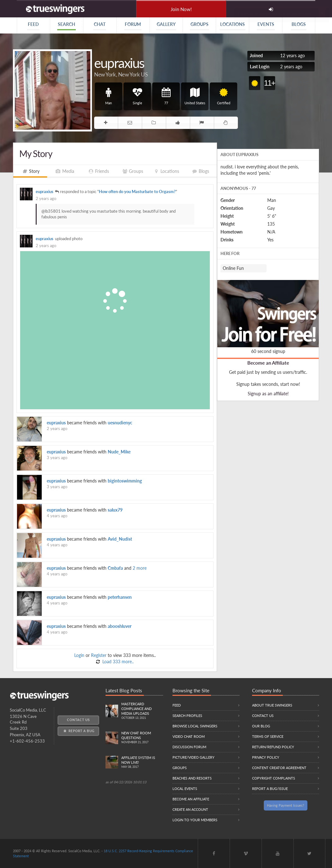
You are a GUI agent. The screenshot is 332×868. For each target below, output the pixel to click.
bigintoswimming (125, 481)
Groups (180, 768)
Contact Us (78, 720)
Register (99, 655)
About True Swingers (272, 705)
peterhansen (120, 597)
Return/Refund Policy (273, 747)
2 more (140, 568)
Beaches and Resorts (192, 778)
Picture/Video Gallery (193, 757)
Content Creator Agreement (279, 768)
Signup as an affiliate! (268, 394)
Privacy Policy (266, 757)
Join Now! (181, 9)
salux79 (115, 510)
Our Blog (261, 726)
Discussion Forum (189, 747)
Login (79, 655)
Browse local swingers (195, 726)
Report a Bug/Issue (270, 789)
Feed (177, 705)
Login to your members (195, 820)
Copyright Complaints (274, 778)
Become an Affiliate (268, 363)
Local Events (185, 789)
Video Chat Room (189, 736)
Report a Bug (78, 731)
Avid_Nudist (120, 539)
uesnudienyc (120, 423)
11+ (270, 83)
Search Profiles (187, 716)
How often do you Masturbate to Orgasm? (137, 192)
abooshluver (120, 626)
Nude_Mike (119, 452)
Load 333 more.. (117, 662)
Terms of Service (268, 736)
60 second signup (268, 351)
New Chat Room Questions (142, 738)
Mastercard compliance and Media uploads (142, 711)
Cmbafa (115, 568)
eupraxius (45, 192)
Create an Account (190, 809)
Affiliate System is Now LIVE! (142, 762)
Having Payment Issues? (286, 805)
